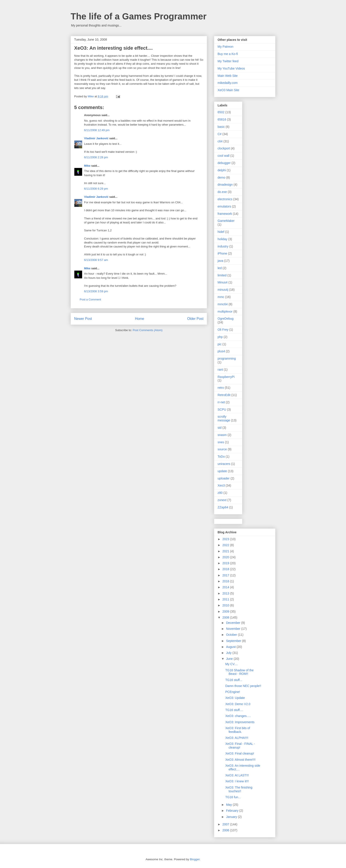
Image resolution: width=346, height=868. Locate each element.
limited (222, 275)
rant (220, 370)
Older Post (195, 319)
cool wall (224, 156)
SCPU (222, 409)
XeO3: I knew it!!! (237, 781)
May (229, 805)
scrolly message (224, 418)
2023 (226, 539)
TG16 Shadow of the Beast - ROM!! (239, 672)
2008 (226, 617)
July (229, 653)
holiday (222, 239)
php (220, 337)
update (222, 471)
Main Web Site (228, 76)
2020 (226, 557)
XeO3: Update (235, 698)
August (231, 647)
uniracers (224, 464)
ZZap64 (223, 507)
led (220, 268)
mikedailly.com (228, 83)
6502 (221, 112)
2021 (226, 551)
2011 (226, 599)
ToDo (221, 457)
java (220, 261)
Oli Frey (223, 330)
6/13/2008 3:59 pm (96, 291)
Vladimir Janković (96, 138)
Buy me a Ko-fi (228, 54)
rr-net (221, 402)
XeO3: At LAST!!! (237, 775)
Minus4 (223, 282)
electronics (225, 199)
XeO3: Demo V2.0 (238, 704)
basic (221, 127)
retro (221, 388)
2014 (226, 587)
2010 (226, 605)
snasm (222, 435)
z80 (220, 493)
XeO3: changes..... (238, 716)
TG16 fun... (233, 797)
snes (221, 442)
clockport (224, 148)
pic (220, 344)
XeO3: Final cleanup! (240, 753)
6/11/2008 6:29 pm (96, 189)
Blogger (195, 859)
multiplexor (225, 311)
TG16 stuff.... (234, 710)
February (233, 811)
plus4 (221, 351)
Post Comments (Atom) (148, 330)
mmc (221, 297)
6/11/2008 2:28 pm (96, 157)
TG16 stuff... (234, 680)
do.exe (222, 192)
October (232, 635)
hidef (221, 232)
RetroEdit (224, 395)
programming (227, 359)
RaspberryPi (226, 377)
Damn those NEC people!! (243, 686)
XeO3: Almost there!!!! (240, 760)
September (234, 641)
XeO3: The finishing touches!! (239, 789)
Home (140, 319)
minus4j (223, 290)
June (230, 659)
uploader (224, 478)
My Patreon (226, 47)
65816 (222, 119)
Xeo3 (221, 485)
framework (225, 214)
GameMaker (226, 221)
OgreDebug (226, 319)
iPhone (222, 253)
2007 (226, 824)
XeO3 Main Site (228, 90)
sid (220, 428)
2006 (226, 830)
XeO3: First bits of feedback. (238, 730)
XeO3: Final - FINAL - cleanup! (240, 746)
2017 (226, 575)
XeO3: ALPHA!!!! (237, 738)
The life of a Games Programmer (139, 16)
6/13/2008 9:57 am (96, 260)
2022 (226, 545)
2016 (226, 581)
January (232, 817)
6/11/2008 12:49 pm (97, 130)
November (233, 629)
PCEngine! (233, 692)
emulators (224, 206)
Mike (87, 166)
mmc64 (223, 304)
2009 (226, 611)
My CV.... (231, 664)
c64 (220, 141)
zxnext (222, 500)
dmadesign (225, 185)
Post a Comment (90, 299)
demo (221, 177)
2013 (226, 593)
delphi (222, 170)
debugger (224, 163)
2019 (226, 563)
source (222, 449)
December (233, 623)
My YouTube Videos (231, 68)
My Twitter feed (228, 61)
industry (223, 246)
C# (220, 134)
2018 (226, 569)
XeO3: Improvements (240, 722)
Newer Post (83, 319)
